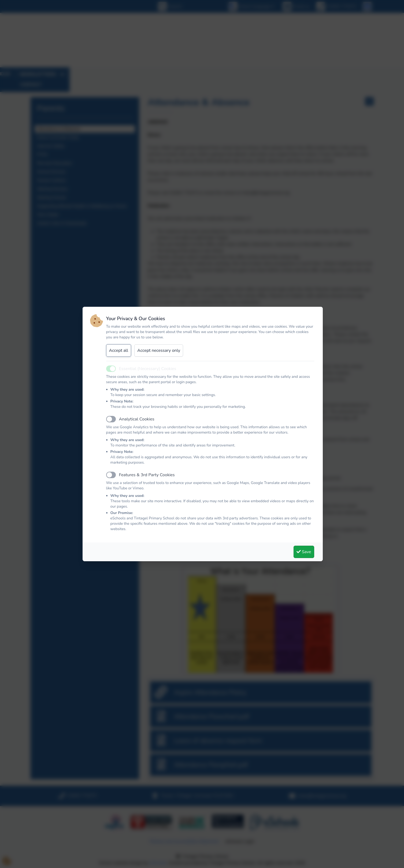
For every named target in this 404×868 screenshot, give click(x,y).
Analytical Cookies (137, 419)
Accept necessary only (159, 350)
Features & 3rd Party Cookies (147, 475)
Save (304, 552)
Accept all (119, 350)
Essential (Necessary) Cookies (148, 369)
